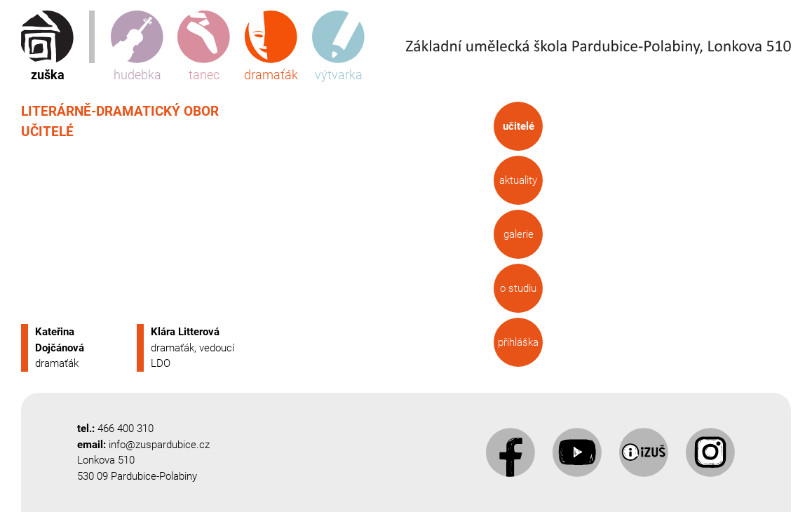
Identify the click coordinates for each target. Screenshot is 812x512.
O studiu (518, 288)
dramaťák (271, 46)
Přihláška (518, 342)
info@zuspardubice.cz (159, 445)
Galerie (518, 234)
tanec (204, 46)
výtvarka (338, 46)
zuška (47, 46)
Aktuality (518, 180)
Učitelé (518, 126)
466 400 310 (126, 429)
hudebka (137, 46)
